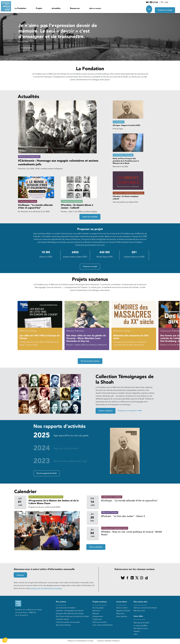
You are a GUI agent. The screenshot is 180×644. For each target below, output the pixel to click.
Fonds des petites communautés (68, 622)
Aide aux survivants (100, 622)
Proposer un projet (168, 8)
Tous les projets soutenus (90, 361)
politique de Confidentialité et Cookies (46, 588)
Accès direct (122, 602)
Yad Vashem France (141, 629)
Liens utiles (138, 616)
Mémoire (96, 614)
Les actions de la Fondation (66, 608)
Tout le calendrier (96, 547)
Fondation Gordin (62, 619)
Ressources (75, 8)
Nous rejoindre (122, 617)
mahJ (136, 634)
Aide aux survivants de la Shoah (145, 608)
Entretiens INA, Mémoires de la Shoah (70, 614)
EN (163, 2)
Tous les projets (98, 608)
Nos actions (61, 602)
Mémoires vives (139, 611)
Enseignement (98, 617)
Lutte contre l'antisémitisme (103, 625)
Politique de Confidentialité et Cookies (81, 641)
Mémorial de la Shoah (141, 623)
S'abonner (20, 575)
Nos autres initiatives (63, 625)
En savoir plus (27, 48)
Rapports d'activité (123, 611)
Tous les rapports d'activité (46, 473)
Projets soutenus (100, 602)
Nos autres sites (140, 602)
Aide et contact (95, 8)
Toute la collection (106, 411)
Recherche (96, 611)
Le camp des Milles (141, 626)
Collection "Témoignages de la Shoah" (70, 611)
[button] (175, 326)
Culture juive (97, 619)
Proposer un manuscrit (130, 411)
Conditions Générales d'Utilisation (108, 641)
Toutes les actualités (90, 217)
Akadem (137, 631)
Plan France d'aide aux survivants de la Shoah (72, 617)
